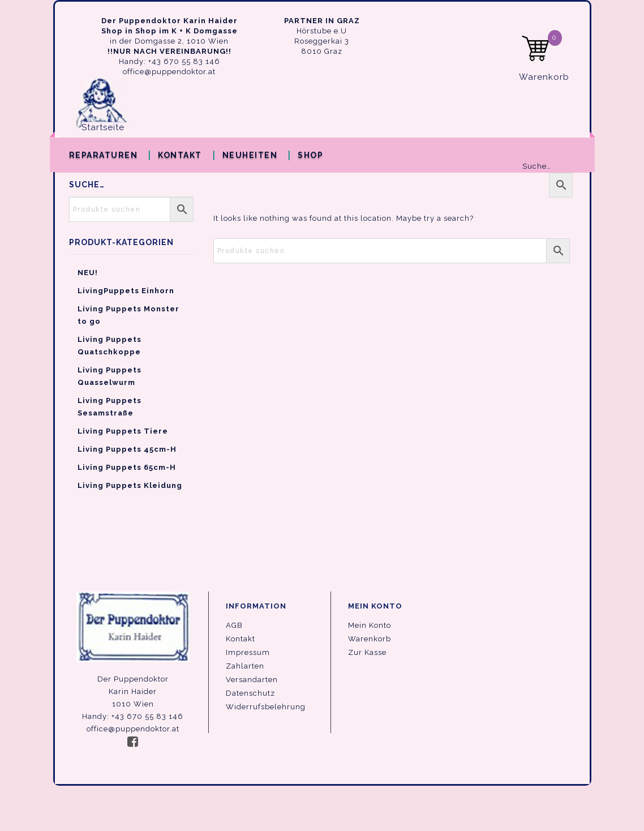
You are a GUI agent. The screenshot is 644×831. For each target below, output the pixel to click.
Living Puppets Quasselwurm (110, 376)
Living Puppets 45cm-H (127, 449)
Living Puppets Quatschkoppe (110, 346)
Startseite (103, 127)
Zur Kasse (367, 652)
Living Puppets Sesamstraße (110, 407)
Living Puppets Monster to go (128, 315)
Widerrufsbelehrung (266, 707)
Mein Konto (370, 625)
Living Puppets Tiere (123, 431)
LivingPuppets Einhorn (126, 291)
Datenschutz (250, 693)
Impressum (248, 652)
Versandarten (252, 680)
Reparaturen (104, 155)
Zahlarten (245, 666)
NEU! (88, 273)
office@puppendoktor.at (169, 72)
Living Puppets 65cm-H (127, 467)
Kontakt (180, 155)
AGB (234, 625)
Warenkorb (370, 639)
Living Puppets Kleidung (130, 485)
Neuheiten (250, 155)
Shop (310, 155)
